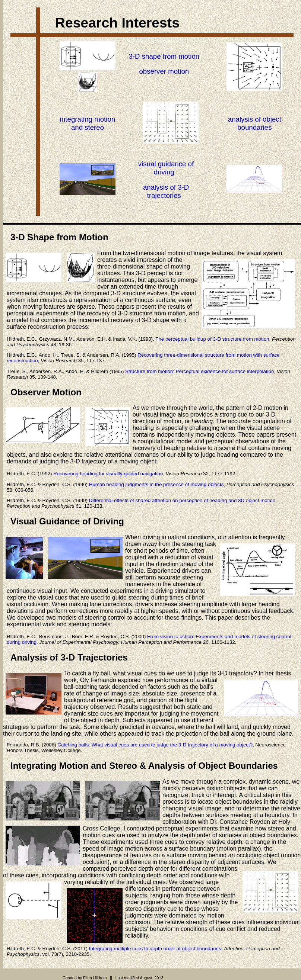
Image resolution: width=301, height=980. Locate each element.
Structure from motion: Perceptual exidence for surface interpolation (199, 371)
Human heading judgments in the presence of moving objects (156, 484)
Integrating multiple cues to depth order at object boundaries (155, 949)
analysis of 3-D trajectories (166, 191)
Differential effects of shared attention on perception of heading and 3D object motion (182, 500)
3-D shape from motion (164, 56)
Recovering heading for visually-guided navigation (108, 474)
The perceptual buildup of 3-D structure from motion (212, 339)
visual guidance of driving (166, 168)
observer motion (164, 71)
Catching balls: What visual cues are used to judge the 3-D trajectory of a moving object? (155, 745)
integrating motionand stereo (88, 123)
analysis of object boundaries (255, 123)
